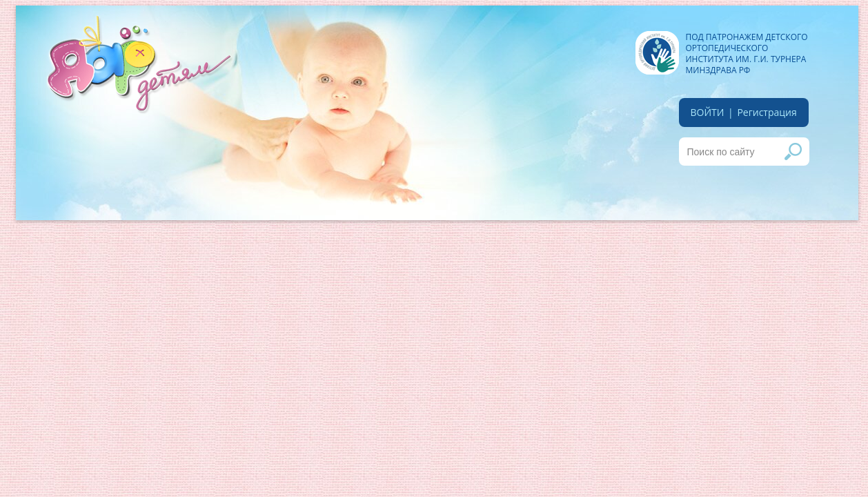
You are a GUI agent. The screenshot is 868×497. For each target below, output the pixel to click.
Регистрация (767, 112)
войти (708, 112)
